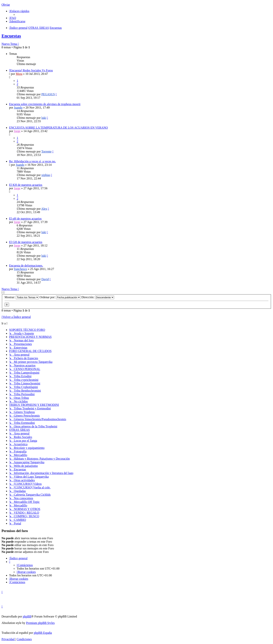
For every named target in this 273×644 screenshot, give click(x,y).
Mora (19, 74)
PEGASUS (48, 94)
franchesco (20, 269)
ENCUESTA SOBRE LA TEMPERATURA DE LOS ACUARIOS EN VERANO (58, 128)
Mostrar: (22, 297)
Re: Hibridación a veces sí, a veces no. (33, 161)
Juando (18, 108)
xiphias (46, 175)
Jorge (17, 131)
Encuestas (11, 36)
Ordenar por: (60, 297)
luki (44, 118)
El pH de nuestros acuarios (25, 219)
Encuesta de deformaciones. (26, 266)
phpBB (27, 616)
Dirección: (98, 297)
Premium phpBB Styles (40, 623)
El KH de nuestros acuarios (26, 185)
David (45, 279)
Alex (44, 209)
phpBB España (43, 633)
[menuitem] (13, 18)
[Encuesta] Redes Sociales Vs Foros (31, 70)
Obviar (6, 5)
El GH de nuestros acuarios (26, 242)
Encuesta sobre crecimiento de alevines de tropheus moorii (45, 104)
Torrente (46, 151)
